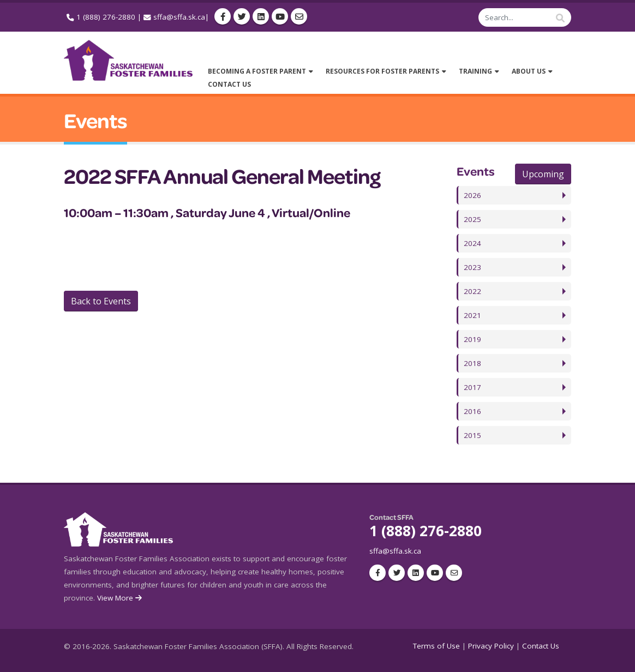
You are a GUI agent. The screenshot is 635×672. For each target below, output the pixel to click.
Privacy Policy (491, 646)
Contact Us (541, 646)
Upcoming (543, 174)
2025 (472, 219)
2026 (472, 195)
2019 (472, 339)
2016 (472, 411)
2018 (472, 363)
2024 (472, 243)
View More (120, 598)
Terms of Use (436, 646)
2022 (472, 291)
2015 (472, 435)
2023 (472, 267)
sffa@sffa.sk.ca (179, 17)
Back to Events (101, 301)
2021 (472, 315)
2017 (472, 387)
